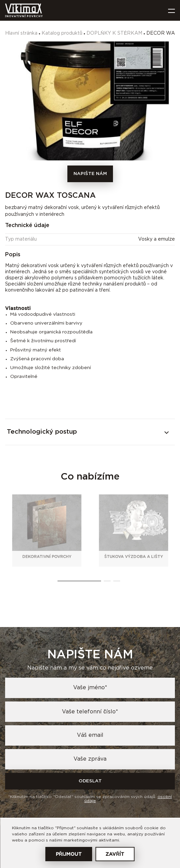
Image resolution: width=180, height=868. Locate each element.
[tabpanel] (47, 530)
